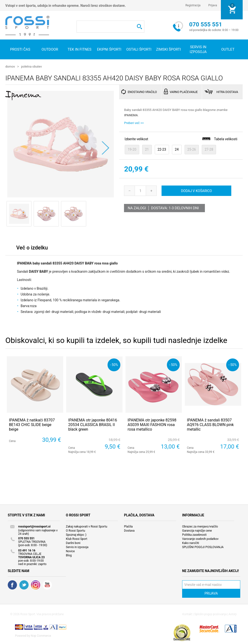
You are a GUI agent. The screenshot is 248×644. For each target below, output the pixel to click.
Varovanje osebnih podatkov (200, 539)
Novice (70, 551)
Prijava (213, 5)
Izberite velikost (136, 139)
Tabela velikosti (220, 139)
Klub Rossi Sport (77, 539)
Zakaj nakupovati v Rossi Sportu (87, 526)
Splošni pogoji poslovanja (210, 614)
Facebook (12, 585)
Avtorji (233, 614)
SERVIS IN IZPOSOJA (198, 49)
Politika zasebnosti (194, 535)
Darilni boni (73, 543)
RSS (36, 585)
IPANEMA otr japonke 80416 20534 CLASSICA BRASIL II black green (93, 424)
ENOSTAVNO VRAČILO (142, 92)
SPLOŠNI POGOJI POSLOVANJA (203, 547)
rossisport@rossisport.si (34, 526)
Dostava (129, 530)
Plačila (128, 526)
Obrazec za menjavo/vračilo (200, 526)
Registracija (193, 5)
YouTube (47, 585)
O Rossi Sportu (75, 530)
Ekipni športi (109, 49)
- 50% (114, 364)
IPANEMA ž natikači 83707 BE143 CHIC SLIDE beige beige (32, 424)
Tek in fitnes (79, 49)
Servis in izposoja (77, 547)
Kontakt (187, 614)
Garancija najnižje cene (197, 530)
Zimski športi (168, 49)
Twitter (24, 585)
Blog (69, 555)
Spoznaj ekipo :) (76, 535)
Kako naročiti (191, 543)
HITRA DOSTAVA (227, 92)
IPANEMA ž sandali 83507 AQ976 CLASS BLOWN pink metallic (210, 424)
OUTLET (228, 49)
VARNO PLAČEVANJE (184, 92)
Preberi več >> (134, 123)
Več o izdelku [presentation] (32, 247)
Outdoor (50, 49)
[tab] (32, 249)
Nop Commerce (41, 636)
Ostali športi (139, 49)
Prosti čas (20, 49)
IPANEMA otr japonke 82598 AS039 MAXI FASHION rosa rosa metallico (152, 424)
